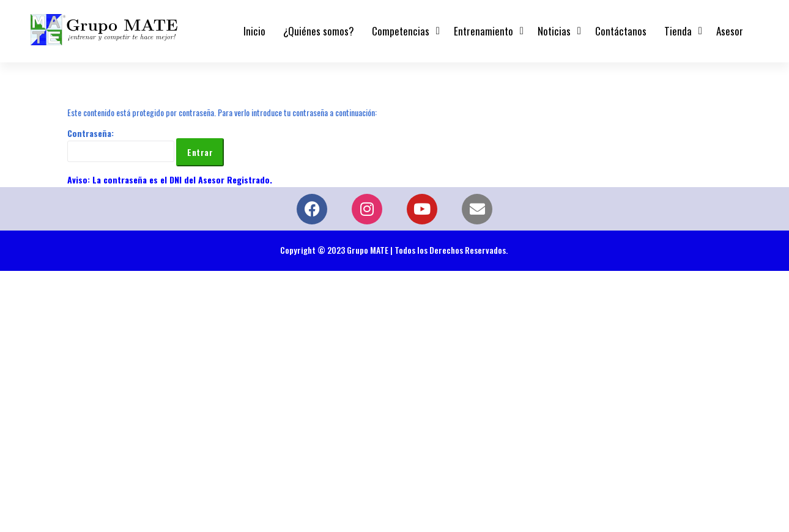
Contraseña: (121, 144)
